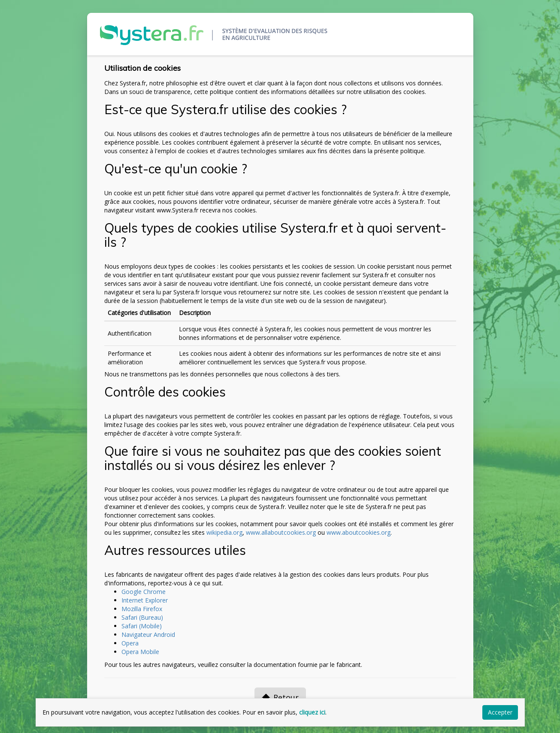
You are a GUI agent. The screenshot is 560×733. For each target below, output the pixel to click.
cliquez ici (312, 712)
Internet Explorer (145, 600)
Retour (280, 697)
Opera (130, 643)
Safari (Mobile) (142, 626)
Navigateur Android (148, 635)
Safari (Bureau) (142, 617)
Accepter (500, 712)
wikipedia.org (224, 532)
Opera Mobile (140, 652)
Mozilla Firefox (142, 609)
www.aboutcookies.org (359, 532)
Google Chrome (144, 592)
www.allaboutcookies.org (281, 532)
